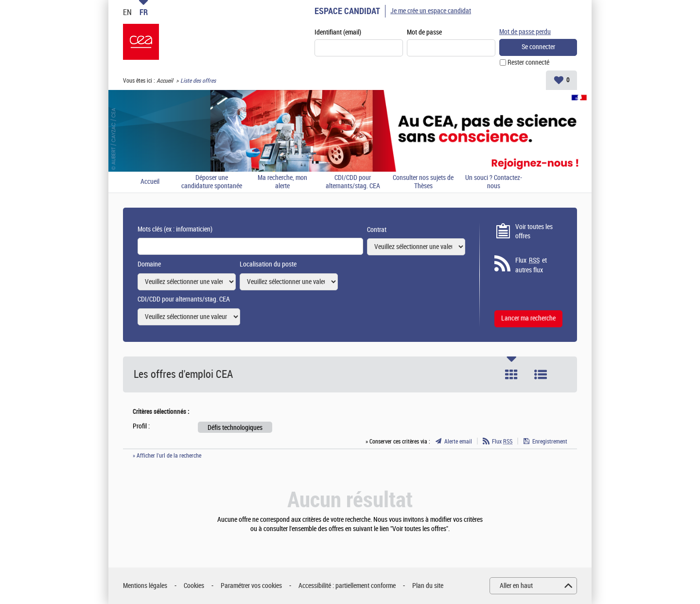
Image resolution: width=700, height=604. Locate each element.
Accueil (165, 81)
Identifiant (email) (338, 32)
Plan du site (428, 586)
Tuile (511, 374)
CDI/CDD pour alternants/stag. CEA (353, 182)
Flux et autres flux (531, 265)
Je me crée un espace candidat (431, 11)
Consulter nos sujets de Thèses (423, 182)
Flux (502, 442)
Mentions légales (145, 586)
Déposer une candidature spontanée (212, 182)
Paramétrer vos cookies (251, 586)
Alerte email (458, 442)
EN (127, 12)
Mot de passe (424, 32)
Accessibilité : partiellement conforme (347, 586)
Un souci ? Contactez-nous (494, 182)
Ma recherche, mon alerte (282, 182)
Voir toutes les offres (534, 232)
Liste (541, 374)
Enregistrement (550, 442)
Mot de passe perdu (525, 32)
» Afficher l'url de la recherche (167, 456)
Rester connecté (528, 62)
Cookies (194, 586)
